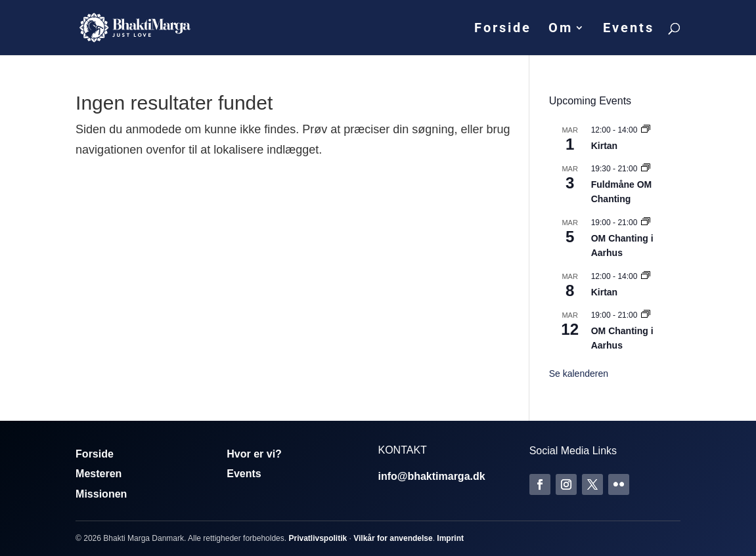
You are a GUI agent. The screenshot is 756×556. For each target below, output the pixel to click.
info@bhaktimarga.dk (431, 476)
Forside (503, 29)
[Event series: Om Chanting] (646, 223)
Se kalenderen (579, 374)
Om (561, 29)
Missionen (101, 494)
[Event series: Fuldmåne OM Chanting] (646, 169)
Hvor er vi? (254, 454)
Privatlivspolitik (318, 538)
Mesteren (99, 474)
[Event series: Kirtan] (646, 130)
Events (629, 29)
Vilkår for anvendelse (393, 538)
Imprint (450, 538)
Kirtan (604, 146)
